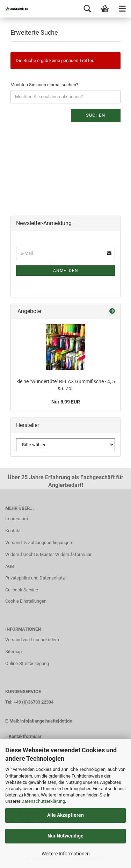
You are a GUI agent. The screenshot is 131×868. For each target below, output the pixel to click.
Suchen (96, 115)
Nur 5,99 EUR (66, 402)
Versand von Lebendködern (32, 640)
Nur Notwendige (65, 836)
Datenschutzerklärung (43, 801)
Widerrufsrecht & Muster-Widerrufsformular (48, 554)
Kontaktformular (25, 736)
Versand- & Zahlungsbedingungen (39, 542)
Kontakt (13, 531)
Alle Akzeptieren (65, 815)
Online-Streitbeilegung (27, 663)
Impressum (17, 519)
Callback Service (22, 590)
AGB (10, 566)
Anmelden (66, 271)
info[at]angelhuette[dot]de (46, 721)
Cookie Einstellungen (26, 601)
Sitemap (13, 652)
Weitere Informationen (66, 854)
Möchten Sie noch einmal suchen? (44, 85)
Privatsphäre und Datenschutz (35, 578)
